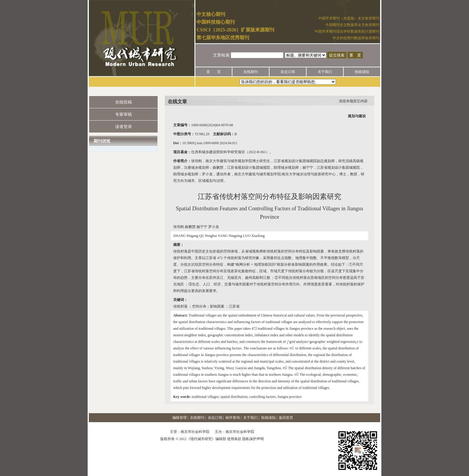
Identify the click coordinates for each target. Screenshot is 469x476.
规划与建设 (357, 116)
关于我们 (325, 72)
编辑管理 (179, 418)
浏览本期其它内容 (353, 101)
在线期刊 (251, 72)
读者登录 (124, 127)
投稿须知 (362, 72)
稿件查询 (233, 418)
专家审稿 (124, 114)
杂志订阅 (288, 72)
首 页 (214, 72)
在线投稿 (124, 102)
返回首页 (286, 418)
